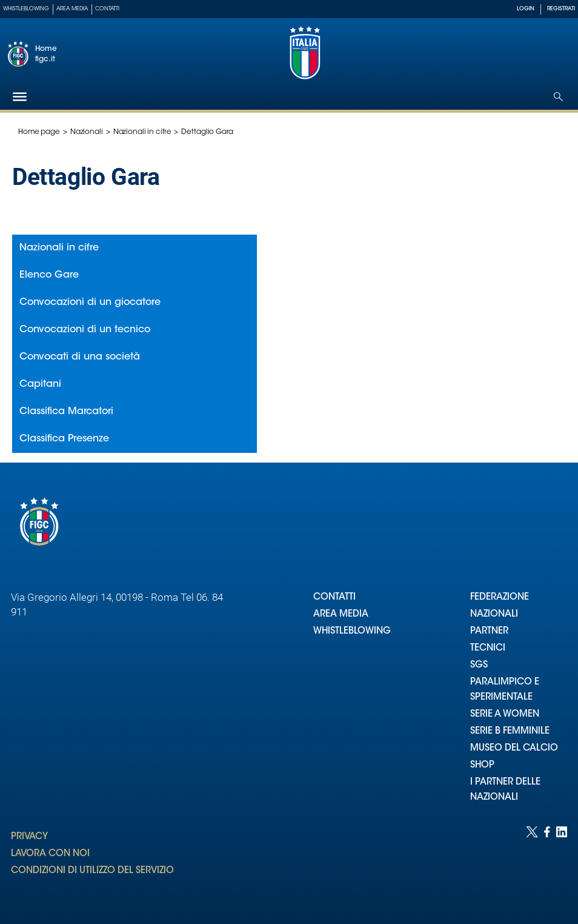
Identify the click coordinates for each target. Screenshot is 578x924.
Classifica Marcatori (66, 412)
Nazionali (87, 132)
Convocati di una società (80, 357)
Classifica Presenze (64, 439)
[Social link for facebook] (547, 863)
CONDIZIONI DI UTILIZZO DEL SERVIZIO (92, 871)
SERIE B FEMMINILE (510, 731)
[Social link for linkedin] (562, 863)
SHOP (482, 765)
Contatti (107, 9)
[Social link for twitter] (532, 863)
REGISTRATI (561, 9)
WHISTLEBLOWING (352, 631)
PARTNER (489, 631)
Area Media (72, 9)
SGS (479, 665)
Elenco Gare (49, 275)
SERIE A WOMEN (505, 715)
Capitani (40, 384)
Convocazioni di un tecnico (85, 330)
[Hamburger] (20, 97)
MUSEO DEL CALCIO (514, 748)
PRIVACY (29, 837)
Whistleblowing (26, 9)
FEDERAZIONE (500, 598)
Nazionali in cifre (142, 132)
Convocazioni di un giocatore (90, 303)
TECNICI (488, 648)
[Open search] (558, 97)
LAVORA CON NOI (50, 854)
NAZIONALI (494, 614)
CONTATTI (334, 598)
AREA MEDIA (341, 614)
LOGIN (526, 9)
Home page (39, 132)
